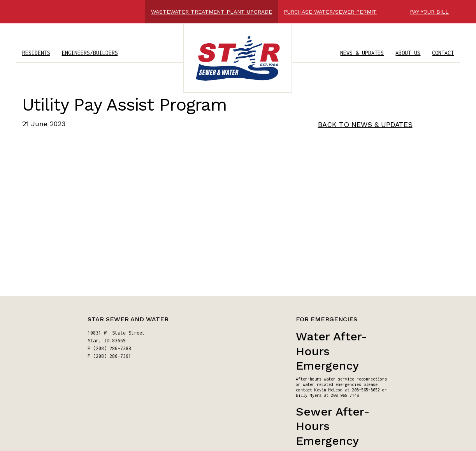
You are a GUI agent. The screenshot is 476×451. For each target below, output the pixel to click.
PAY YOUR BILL (429, 12)
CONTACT (443, 53)
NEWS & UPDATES (362, 53)
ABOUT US (408, 53)
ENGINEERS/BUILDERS (90, 53)
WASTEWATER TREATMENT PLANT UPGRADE (212, 12)
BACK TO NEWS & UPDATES (365, 124)
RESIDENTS (36, 53)
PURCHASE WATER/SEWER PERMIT (330, 12)
